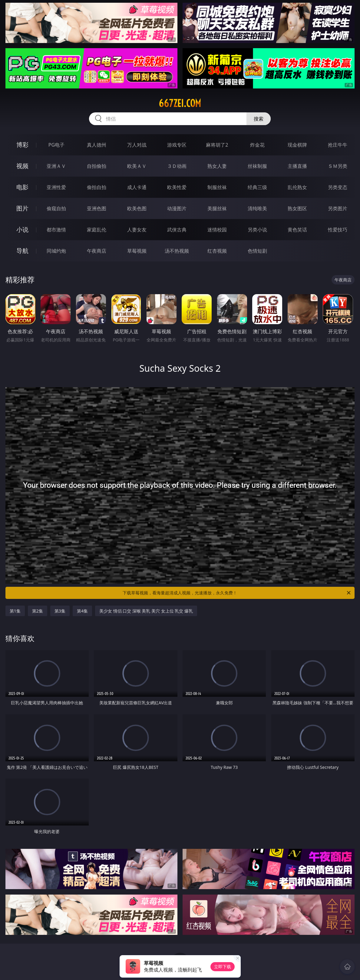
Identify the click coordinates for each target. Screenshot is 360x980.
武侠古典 (177, 230)
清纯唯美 (257, 208)
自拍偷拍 (97, 166)
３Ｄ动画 (177, 166)
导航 (22, 251)
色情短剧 (257, 251)
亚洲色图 (97, 208)
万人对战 (137, 145)
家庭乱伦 (97, 230)
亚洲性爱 (56, 187)
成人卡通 (137, 187)
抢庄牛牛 (338, 145)
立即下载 (223, 967)
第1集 (15, 611)
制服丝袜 (217, 187)
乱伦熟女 (297, 187)
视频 (22, 166)
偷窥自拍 (56, 208)
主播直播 (297, 166)
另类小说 (257, 230)
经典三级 (257, 187)
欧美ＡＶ (137, 166)
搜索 (259, 119)
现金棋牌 (297, 145)
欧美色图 (137, 208)
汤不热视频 (177, 251)
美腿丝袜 (217, 208)
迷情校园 (217, 230)
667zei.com (180, 103)
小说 (22, 229)
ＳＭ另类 (338, 166)
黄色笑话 (297, 230)
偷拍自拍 (97, 187)
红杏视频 (217, 251)
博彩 (22, 145)
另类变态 (338, 187)
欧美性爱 (177, 187)
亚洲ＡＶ (56, 166)
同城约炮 (56, 251)
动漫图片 (177, 208)
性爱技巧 (338, 230)
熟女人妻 (217, 166)
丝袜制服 (257, 166)
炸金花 (257, 145)
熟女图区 (297, 208)
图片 (22, 208)
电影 (22, 187)
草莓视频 (137, 251)
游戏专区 (177, 145)
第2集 (38, 611)
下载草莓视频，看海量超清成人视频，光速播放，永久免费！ (237, 593)
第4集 (82, 611)
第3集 (60, 611)
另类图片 (338, 208)
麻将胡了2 (217, 145)
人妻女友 (137, 230)
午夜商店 (97, 251)
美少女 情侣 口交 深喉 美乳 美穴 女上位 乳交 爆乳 (146, 611)
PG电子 (56, 145)
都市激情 (56, 230)
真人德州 (97, 145)
